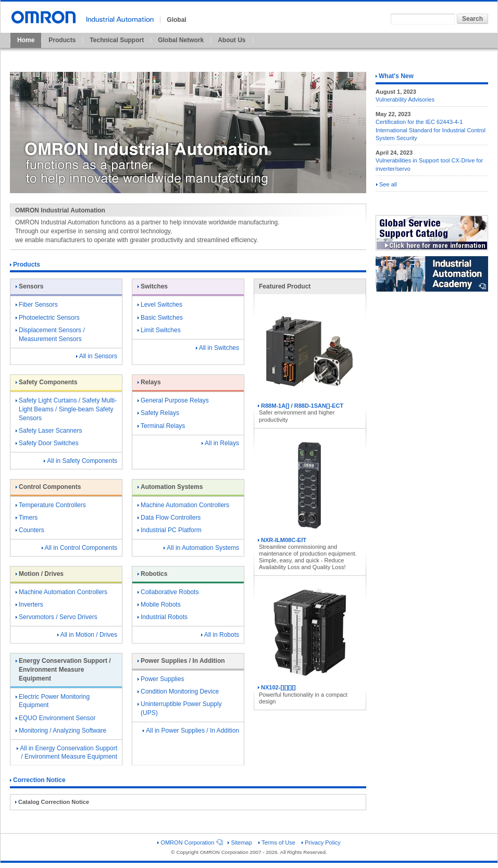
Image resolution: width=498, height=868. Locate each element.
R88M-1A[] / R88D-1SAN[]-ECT (309, 354)
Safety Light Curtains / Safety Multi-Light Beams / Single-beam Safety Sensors (66, 409)
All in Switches (217, 348)
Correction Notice (38, 780)
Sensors (29, 286)
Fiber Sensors (37, 305)
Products (62, 40)
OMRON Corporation (189, 842)
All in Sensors (97, 356)
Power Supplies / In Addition (181, 661)
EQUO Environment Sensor (55, 718)
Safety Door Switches (47, 443)
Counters (30, 530)
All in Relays (220, 443)
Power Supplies (161, 679)
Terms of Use (277, 842)
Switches (153, 286)
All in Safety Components (80, 461)
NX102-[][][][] (309, 636)
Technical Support (117, 40)
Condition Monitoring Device (178, 691)
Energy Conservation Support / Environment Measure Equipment (63, 670)
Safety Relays (158, 413)
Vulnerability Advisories (405, 99)
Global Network (181, 40)
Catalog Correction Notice (52, 802)
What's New (395, 76)
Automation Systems (170, 487)
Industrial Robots (163, 617)
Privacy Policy (321, 842)
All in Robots (220, 635)
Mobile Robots (159, 605)
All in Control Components (79, 548)
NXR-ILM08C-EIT (309, 488)
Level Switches (160, 305)
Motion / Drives (40, 574)
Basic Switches (160, 318)
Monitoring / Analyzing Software (61, 731)
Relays (149, 382)
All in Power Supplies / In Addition (191, 731)
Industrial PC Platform (170, 530)
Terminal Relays (161, 426)
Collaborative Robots (168, 592)
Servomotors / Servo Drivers (57, 617)
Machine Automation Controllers (183, 505)
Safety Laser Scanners (49, 431)
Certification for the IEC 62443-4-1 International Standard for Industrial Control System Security (431, 130)
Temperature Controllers (51, 505)
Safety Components (47, 382)
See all (387, 184)
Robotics (152, 574)
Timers (27, 518)
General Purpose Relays (173, 400)
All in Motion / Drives (87, 635)
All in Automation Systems (201, 548)
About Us (232, 40)
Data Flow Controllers (169, 518)
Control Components (48, 487)
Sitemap (240, 842)
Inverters (29, 605)
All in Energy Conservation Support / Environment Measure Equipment (67, 753)
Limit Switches (159, 330)
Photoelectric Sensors (48, 318)
